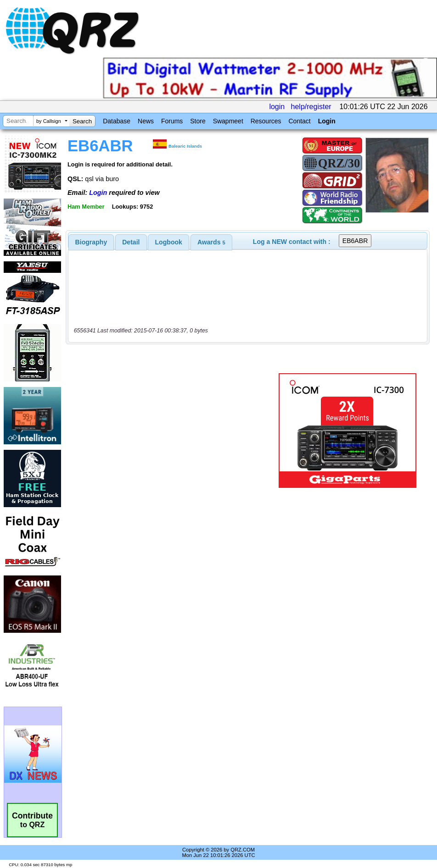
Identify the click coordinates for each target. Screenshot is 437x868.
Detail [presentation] (131, 242)
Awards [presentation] (211, 242)
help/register (311, 107)
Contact (299, 121)
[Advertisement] (173, 431)
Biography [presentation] (91, 242)
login (277, 107)
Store (198, 121)
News (146, 121)
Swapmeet (228, 121)
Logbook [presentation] (169, 242)
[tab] (91, 242)
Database (117, 121)
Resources (266, 121)
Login (327, 121)
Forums (172, 121)
